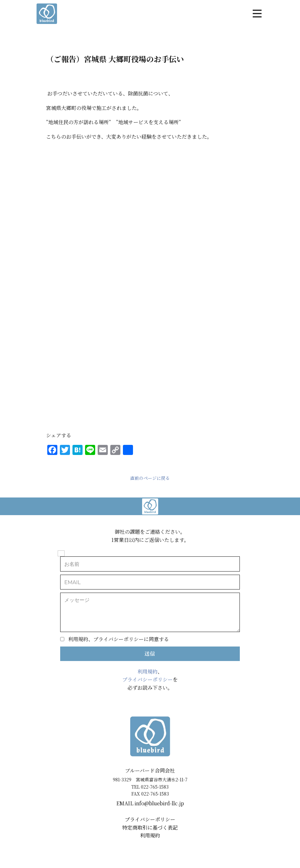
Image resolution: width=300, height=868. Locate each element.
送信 (150, 654)
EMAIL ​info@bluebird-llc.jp (150, 803)
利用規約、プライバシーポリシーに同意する (118, 639)
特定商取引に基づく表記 (150, 828)
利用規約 (147, 672)
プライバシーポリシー (147, 679)
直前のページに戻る (150, 478)
